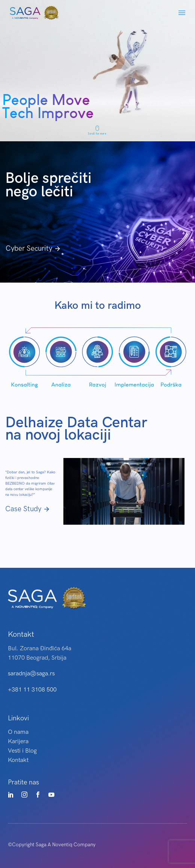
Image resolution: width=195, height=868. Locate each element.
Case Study (28, 509)
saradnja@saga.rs (31, 674)
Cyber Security (33, 249)
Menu (182, 13)
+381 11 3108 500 (32, 690)
